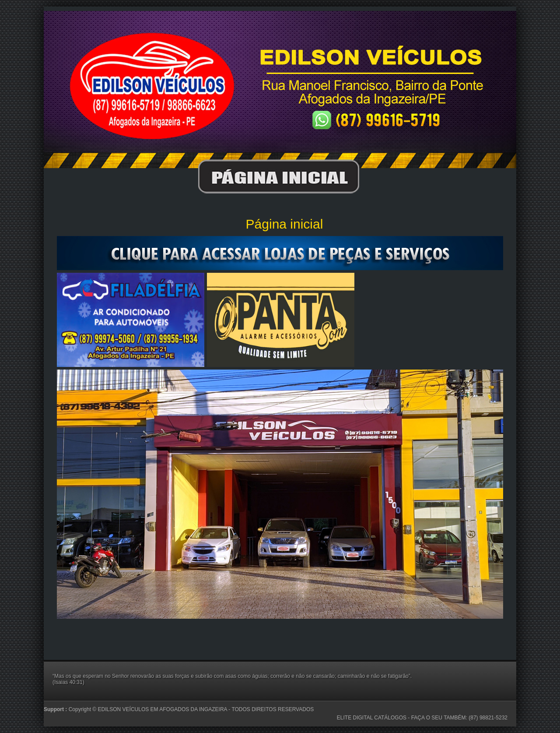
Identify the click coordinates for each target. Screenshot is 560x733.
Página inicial (285, 224)
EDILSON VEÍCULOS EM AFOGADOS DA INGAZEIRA (163, 709)
